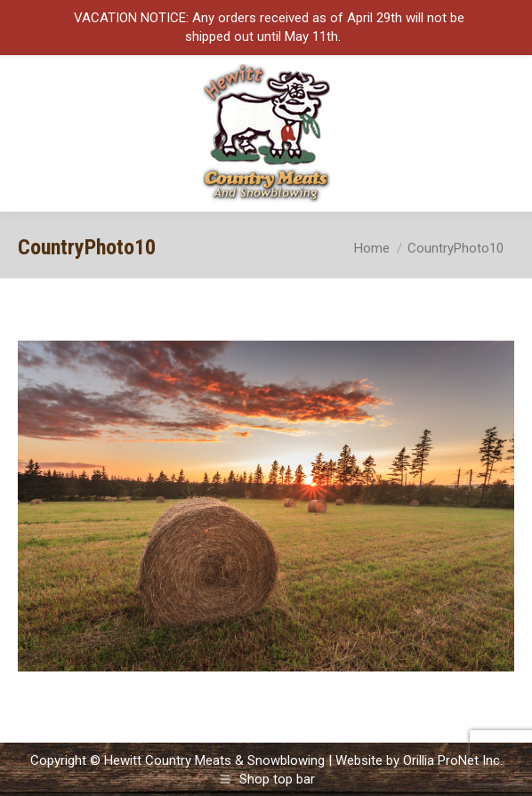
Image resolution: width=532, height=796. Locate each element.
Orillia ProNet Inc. (453, 760)
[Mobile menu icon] (504, 133)
